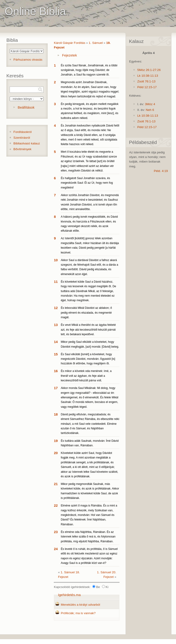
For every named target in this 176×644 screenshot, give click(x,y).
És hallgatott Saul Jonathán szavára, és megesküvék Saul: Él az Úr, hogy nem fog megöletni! (87, 183)
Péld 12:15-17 (147, 87)
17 (56, 388)
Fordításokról (23, 132)
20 (56, 453)
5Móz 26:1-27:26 (149, 70)
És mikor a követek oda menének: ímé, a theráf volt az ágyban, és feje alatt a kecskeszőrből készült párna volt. (86, 376)
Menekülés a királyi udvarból (80, 605)
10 (56, 260)
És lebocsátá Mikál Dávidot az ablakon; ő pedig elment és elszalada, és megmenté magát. (86, 313)
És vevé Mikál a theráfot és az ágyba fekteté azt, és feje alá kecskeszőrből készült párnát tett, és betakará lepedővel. (88, 330)
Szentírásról (22, 138)
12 (56, 308)
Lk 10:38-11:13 (148, 76)
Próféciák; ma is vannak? (78, 613)
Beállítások (26, 107)
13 (56, 325)
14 (56, 342)
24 (56, 549)
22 (56, 505)
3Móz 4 (150, 104)
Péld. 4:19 (161, 171)
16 (56, 371)
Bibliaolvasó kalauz (27, 143)
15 (56, 354)
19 (56, 441)
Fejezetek (70, 55)
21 (56, 484)
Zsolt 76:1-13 (146, 81)
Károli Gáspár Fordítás (70, 43)
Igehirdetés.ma (69, 595)
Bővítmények (23, 149)
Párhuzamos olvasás (28, 60)
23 (56, 532)
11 (56, 282)
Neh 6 (150, 110)
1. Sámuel (96, 43)
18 (56, 414)
